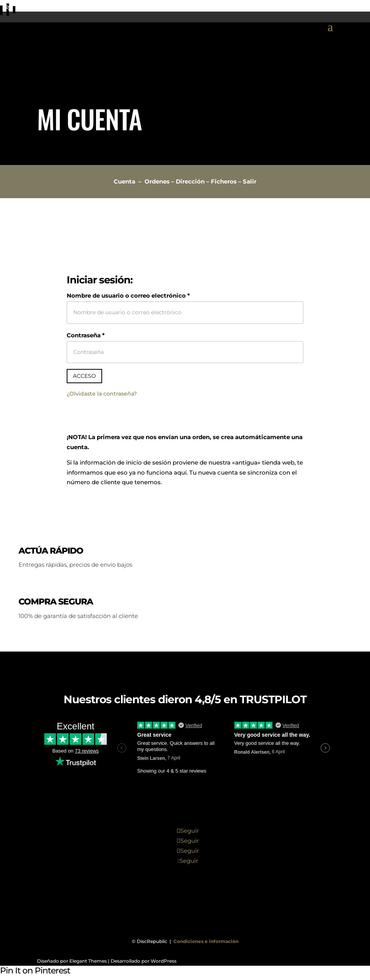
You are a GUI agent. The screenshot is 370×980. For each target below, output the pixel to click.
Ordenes (157, 181)
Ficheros (224, 181)
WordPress (164, 961)
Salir (250, 181)
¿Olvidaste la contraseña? (102, 394)
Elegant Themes (88, 961)
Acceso (84, 376)
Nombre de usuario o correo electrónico (128, 296)
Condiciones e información (206, 941)
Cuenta (124, 181)
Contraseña (86, 335)
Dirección (190, 181)
